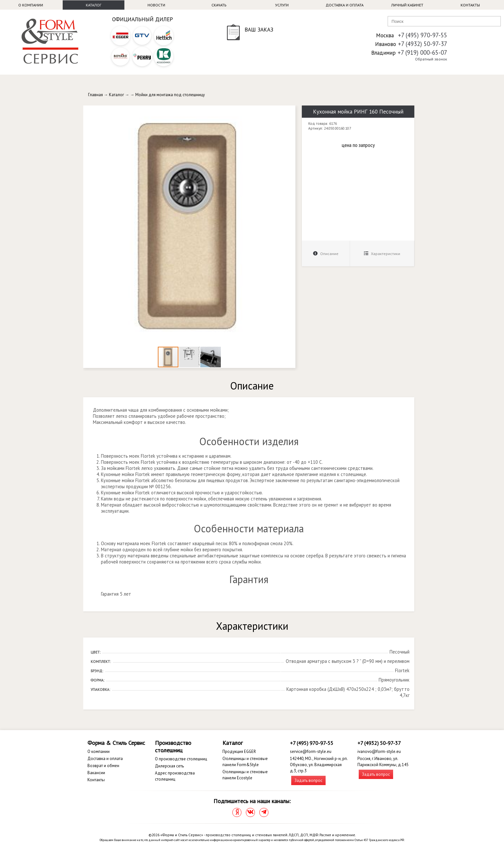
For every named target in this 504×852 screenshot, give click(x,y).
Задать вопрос (308, 780)
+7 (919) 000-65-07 (422, 52)
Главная (95, 95)
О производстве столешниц (181, 759)
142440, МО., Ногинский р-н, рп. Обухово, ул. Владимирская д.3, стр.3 (319, 765)
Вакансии (96, 773)
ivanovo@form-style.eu (379, 751)
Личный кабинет (407, 5)
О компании (31, 5)
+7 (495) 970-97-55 (423, 35)
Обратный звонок (431, 59)
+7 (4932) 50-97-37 (423, 44)
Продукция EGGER (239, 751)
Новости (156, 5)
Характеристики (382, 254)
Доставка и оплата (345, 5)
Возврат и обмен (103, 766)
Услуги (282, 5)
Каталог (94, 5)
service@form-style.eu (311, 751)
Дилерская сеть (169, 766)
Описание (326, 254)
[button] (290, 111)
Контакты (470, 5)
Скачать (219, 5)
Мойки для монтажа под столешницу (170, 95)
